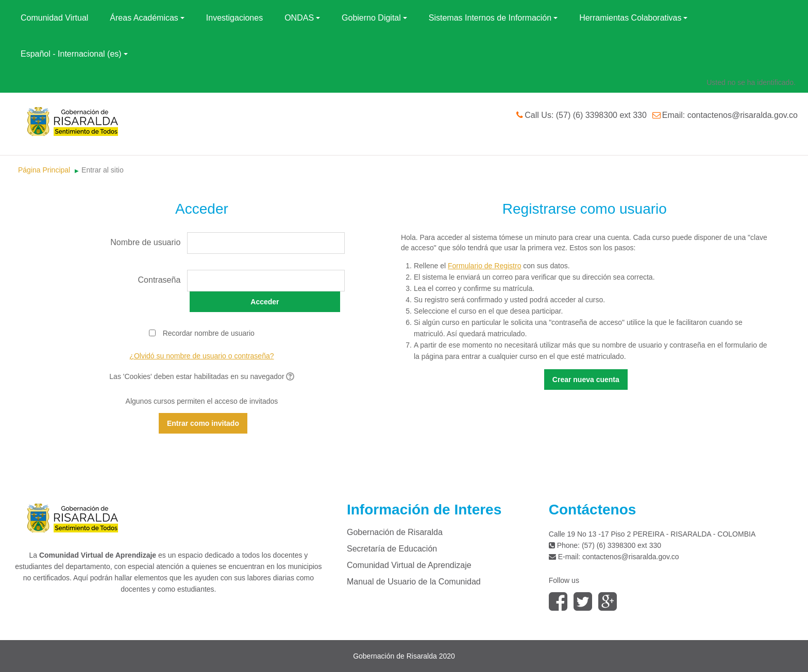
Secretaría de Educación (392, 549)
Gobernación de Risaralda (395, 532)
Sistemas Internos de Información (493, 18)
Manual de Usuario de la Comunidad (414, 582)
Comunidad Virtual (54, 18)
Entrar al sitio (103, 170)
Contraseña (159, 280)
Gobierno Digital (374, 18)
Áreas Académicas (147, 18)
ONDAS (302, 18)
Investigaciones (234, 18)
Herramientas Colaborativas (633, 18)
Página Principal (44, 170)
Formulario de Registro (484, 266)
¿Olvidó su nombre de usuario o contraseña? (201, 356)
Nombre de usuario (145, 242)
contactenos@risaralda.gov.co (631, 557)
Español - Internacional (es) (74, 54)
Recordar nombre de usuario (209, 333)
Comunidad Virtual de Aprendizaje (409, 565)
